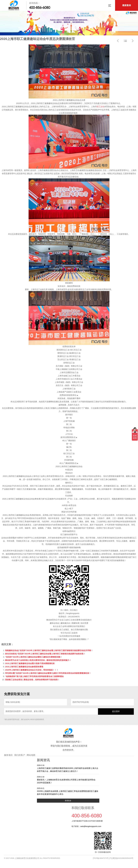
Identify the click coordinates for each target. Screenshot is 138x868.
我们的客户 (20, 755)
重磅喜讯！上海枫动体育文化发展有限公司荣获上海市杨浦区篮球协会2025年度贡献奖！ (68, 780)
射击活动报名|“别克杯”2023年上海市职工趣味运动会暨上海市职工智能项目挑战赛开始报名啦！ (45, 654)
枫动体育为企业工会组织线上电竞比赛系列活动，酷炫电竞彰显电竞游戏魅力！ (38, 660)
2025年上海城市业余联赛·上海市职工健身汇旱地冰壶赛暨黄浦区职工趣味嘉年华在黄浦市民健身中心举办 (68, 791)
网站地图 (31, 755)
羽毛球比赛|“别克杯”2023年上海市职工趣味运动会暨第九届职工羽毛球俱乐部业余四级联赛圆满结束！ (48, 673)
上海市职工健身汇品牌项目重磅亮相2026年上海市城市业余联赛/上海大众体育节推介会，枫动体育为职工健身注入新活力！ (68, 768)
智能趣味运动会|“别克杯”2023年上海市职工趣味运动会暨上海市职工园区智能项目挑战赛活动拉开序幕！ (49, 650)
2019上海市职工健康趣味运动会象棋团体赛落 (24, 667)
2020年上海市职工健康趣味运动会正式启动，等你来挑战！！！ (32, 670)
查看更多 (68, 801)
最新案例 (127, 5)
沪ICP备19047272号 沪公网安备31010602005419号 (113, 858)
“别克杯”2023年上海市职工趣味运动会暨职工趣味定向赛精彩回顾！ (34, 657)
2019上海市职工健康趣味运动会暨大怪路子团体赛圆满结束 (30, 663)
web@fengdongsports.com (91, 826)
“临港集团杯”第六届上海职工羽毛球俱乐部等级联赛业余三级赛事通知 (34, 676)
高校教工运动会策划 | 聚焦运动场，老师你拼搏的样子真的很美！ (32, 680)
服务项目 (8, 755)
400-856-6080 (40, 8)
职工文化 (100, 107)
